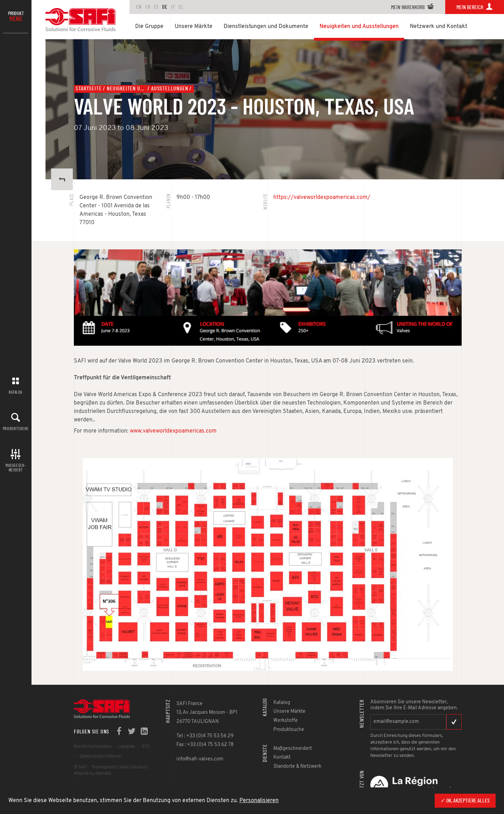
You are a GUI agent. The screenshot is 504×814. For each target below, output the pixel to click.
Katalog (16, 392)
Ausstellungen (170, 89)
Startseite (89, 89)
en (139, 7)
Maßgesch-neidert (16, 468)
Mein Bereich (475, 7)
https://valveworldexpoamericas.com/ (322, 198)
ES (156, 7)
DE (165, 7)
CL (181, 7)
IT (173, 7)
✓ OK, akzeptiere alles (465, 801)
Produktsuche (16, 429)
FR (148, 7)
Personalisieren (259, 801)
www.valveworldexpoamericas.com (173, 431)
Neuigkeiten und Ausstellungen (126, 89)
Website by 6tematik (93, 774)
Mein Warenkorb (412, 7)
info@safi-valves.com (200, 759)
